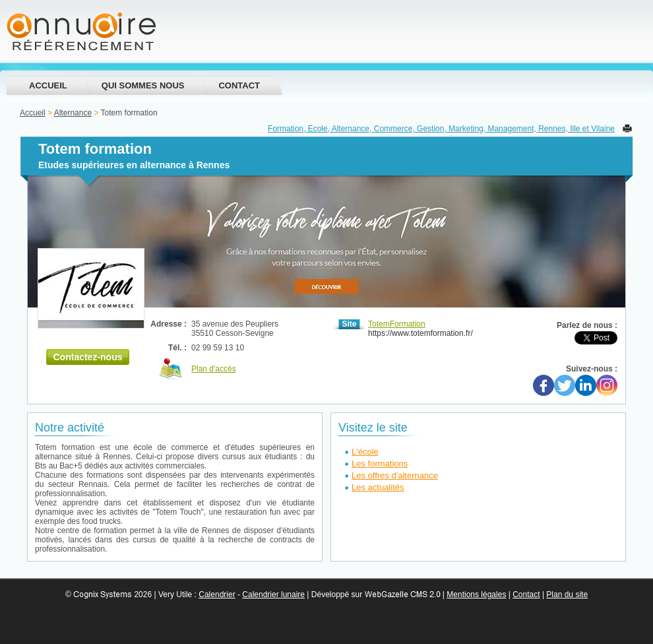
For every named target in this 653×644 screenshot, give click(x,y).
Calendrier (217, 595)
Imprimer (627, 128)
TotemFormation (397, 324)
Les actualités (378, 487)
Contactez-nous (88, 357)
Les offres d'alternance (395, 475)
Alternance (73, 113)
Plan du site (567, 595)
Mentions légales (476, 595)
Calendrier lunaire (273, 595)
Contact (239, 85)
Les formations (380, 464)
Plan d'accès (214, 369)
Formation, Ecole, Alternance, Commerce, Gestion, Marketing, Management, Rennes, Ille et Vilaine (441, 129)
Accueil (48, 85)
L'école (365, 452)
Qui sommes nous (143, 85)
